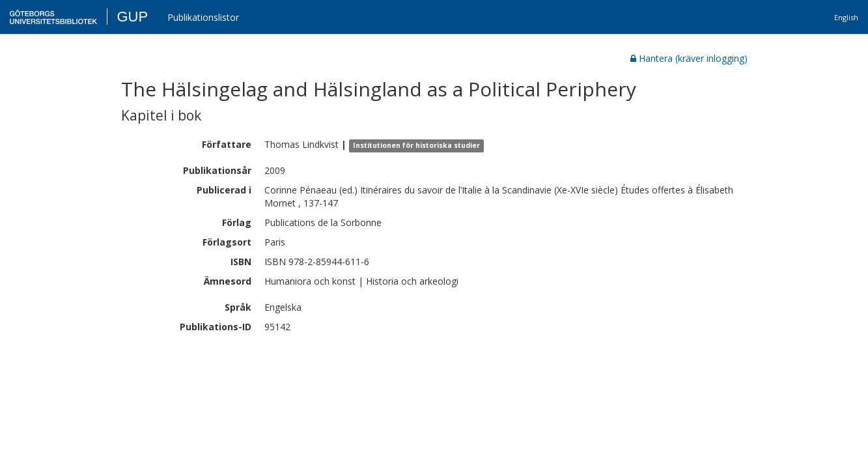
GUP (132, 17)
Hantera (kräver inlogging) (689, 58)
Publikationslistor (203, 17)
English (846, 17)
